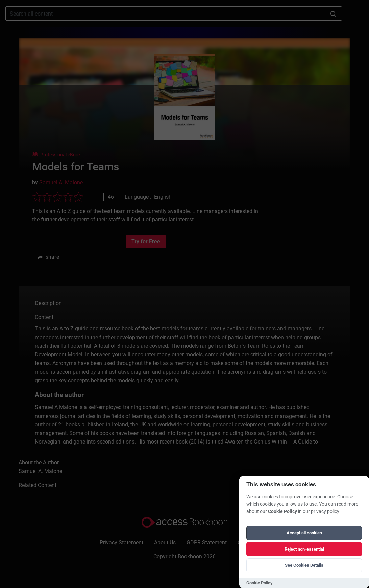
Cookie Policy (282, 512)
